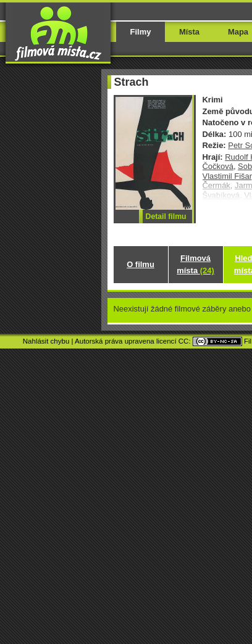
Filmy (141, 32)
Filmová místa (195, 264)
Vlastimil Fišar (227, 176)
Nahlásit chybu (46, 341)
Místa (189, 32)
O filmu (141, 264)
